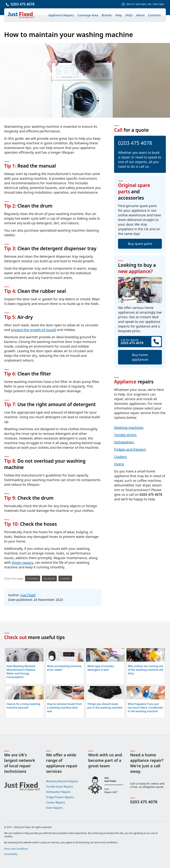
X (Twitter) (33, 579)
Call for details (140, 342)
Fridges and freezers (130, 449)
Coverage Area (88, 15)
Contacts (154, 15)
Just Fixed (28, 595)
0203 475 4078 (22, 4)
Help (119, 15)
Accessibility (11, 854)
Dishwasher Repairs (58, 792)
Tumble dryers (125, 435)
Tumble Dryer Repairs (60, 787)
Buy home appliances (140, 357)
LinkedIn (65, 579)
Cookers (120, 457)
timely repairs (22, 562)
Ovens (119, 464)
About (140, 15)
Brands (107, 15)
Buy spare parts (140, 244)
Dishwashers (124, 442)
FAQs (129, 15)
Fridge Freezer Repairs (60, 797)
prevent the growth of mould (33, 330)
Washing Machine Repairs (62, 781)
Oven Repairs (54, 808)
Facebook (49, 579)
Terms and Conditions (16, 849)
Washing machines (129, 427)
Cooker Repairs (55, 802)
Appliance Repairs (61, 15)
